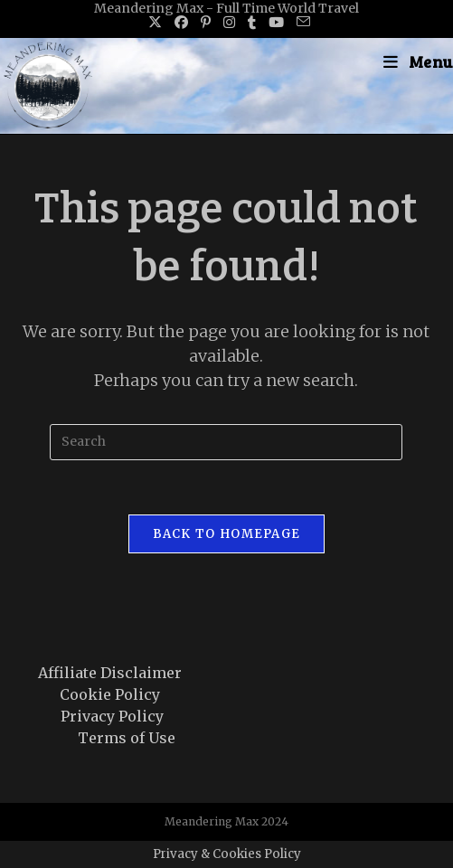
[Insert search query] (226, 442)
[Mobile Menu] (418, 61)
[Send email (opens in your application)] (300, 23)
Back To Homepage (227, 534)
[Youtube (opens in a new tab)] (276, 23)
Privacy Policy (112, 716)
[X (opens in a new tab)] (155, 23)
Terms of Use (127, 738)
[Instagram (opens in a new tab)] (229, 23)
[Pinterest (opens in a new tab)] (206, 23)
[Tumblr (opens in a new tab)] (252, 23)
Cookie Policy (110, 694)
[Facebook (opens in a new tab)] (181, 23)
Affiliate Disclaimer (110, 673)
